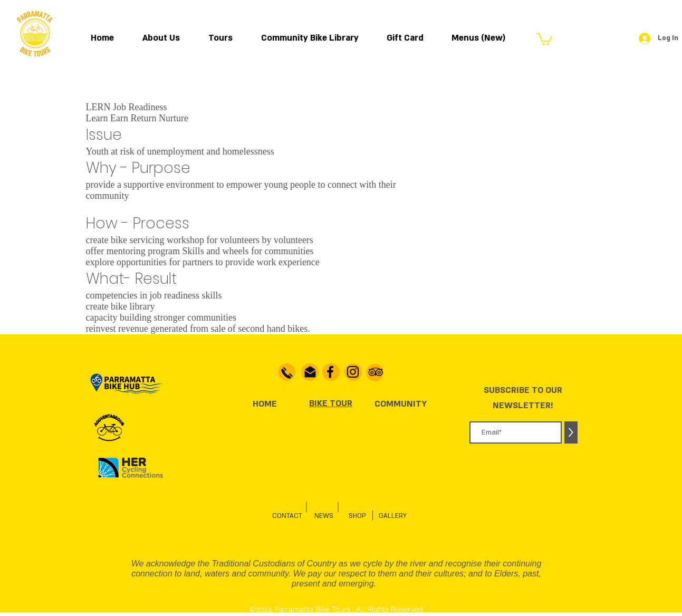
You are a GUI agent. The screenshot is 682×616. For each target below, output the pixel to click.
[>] (571, 432)
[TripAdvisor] (376, 372)
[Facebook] (330, 372)
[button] (544, 38)
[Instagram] (353, 372)
